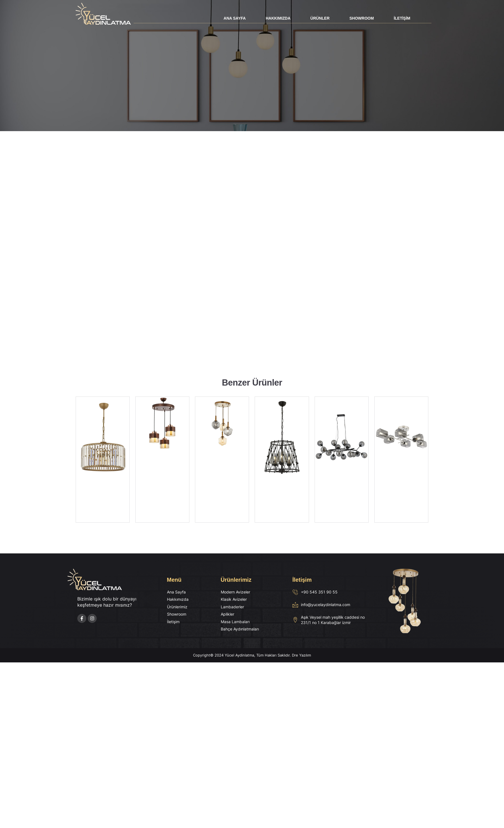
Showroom (362, 18)
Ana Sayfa (235, 18)
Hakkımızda (278, 18)
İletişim (402, 18)
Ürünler (320, 18)
